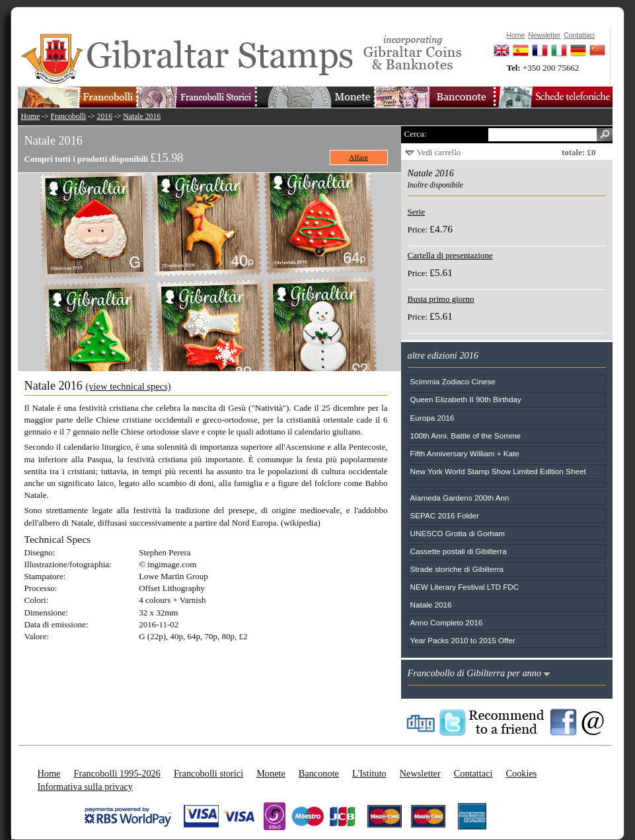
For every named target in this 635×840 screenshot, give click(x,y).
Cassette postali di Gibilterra (459, 551)
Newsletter (420, 773)
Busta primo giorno (441, 299)
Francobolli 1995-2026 (117, 773)
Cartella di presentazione (450, 255)
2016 (105, 117)
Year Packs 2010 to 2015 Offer (463, 640)
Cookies (521, 773)
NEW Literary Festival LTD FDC (465, 587)
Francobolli (68, 117)
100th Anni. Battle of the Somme (466, 436)
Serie (417, 212)
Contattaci (473, 773)
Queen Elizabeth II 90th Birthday (466, 399)
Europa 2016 (432, 418)
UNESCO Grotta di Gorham (458, 533)
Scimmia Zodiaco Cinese (453, 381)
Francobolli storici (208, 773)
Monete (271, 773)
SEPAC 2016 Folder (445, 515)
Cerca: (416, 134)
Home (31, 117)
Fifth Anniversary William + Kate (465, 453)
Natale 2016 (142, 117)
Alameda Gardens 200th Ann (460, 498)
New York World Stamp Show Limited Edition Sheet (498, 471)
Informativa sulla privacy (86, 787)
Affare (358, 157)
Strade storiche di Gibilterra (457, 569)
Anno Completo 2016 (447, 622)
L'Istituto (369, 773)
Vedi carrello (439, 152)
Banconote (319, 773)
